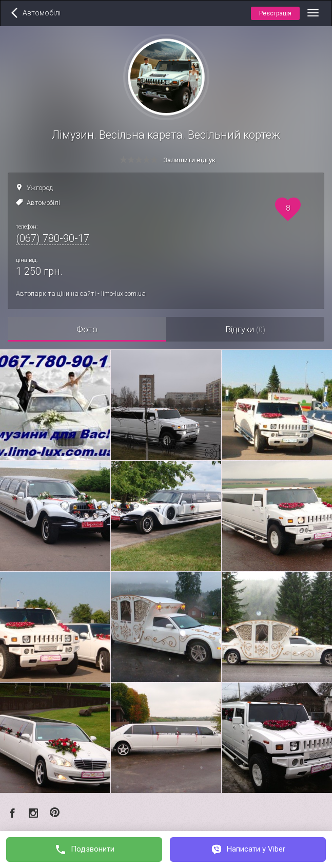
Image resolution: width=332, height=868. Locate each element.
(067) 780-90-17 (53, 238)
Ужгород (40, 188)
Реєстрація (275, 13)
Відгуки (245, 329)
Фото (87, 329)
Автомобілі (43, 203)
